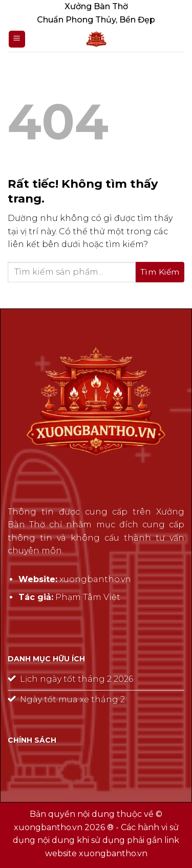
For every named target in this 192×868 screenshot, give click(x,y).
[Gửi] (160, 272)
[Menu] (17, 39)
